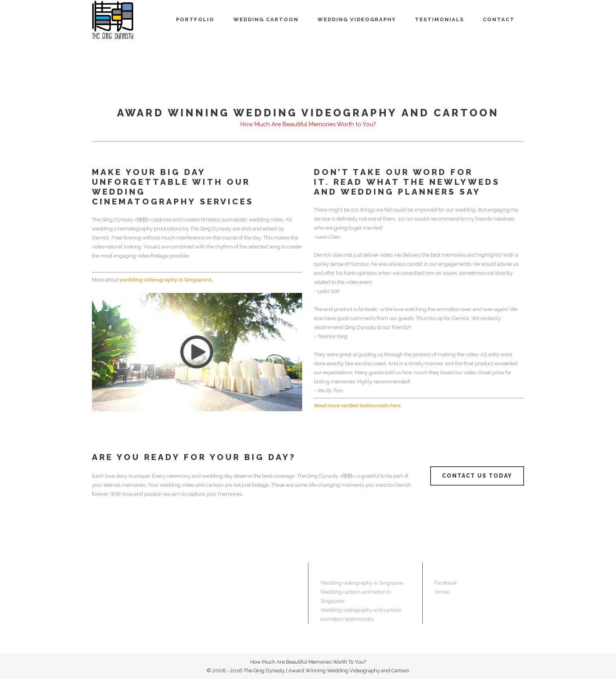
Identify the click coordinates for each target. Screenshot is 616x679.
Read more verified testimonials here (357, 406)
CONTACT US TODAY (477, 476)
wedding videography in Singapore (166, 280)
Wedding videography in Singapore (362, 583)
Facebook (446, 583)
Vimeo (442, 592)
